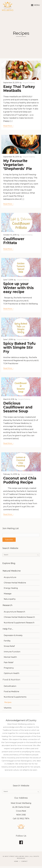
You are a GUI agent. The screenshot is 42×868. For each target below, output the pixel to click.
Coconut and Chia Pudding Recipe (20, 480)
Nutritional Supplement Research (19, 623)
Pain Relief (9, 662)
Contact (24, 861)
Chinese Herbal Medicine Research (19, 617)
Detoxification (10, 686)
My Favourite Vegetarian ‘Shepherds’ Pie (18, 165)
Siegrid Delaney (29, 83)
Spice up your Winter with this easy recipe (18, 288)
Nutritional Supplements (15, 697)
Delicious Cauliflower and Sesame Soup (18, 407)
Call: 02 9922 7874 (21, 819)
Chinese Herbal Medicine (15, 583)
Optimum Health (12, 673)
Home (16, 861)
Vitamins (8, 708)
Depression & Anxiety (13, 635)
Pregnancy (9, 668)
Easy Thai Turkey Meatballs (19, 89)
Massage (8, 594)
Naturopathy (10, 599)
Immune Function (12, 652)
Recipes (8, 702)
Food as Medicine (11, 692)
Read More (8, 126)
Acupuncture (10, 577)
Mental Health (10, 657)
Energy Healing (11, 588)
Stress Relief (9, 646)
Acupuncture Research (14, 612)
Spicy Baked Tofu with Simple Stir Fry (19, 347)
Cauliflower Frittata (14, 241)
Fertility (7, 641)
